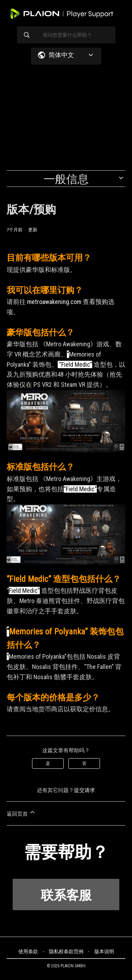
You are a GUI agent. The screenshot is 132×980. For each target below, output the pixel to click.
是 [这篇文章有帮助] (48, 763)
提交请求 (84, 790)
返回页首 (21, 813)
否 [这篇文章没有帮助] (84, 763)
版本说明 (104, 951)
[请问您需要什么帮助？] (66, 35)
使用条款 (28, 951)
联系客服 (66, 895)
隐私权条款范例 (66, 951)
